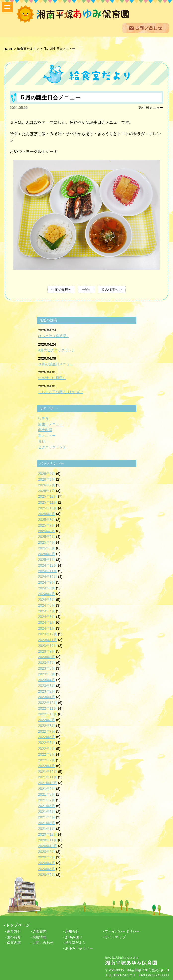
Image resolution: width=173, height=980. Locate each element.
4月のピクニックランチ (57, 350)
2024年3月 (47, 617)
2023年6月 (47, 668)
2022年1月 (47, 766)
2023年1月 (47, 697)
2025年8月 (47, 520)
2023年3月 (47, 686)
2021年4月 (47, 817)
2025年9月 (47, 514)
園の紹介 (14, 937)
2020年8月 (47, 857)
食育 (42, 441)
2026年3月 (47, 479)
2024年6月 (47, 600)
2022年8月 (47, 726)
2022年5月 (47, 743)
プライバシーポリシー (122, 931)
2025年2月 (47, 554)
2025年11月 (48, 502)
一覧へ (86, 290)
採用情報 (39, 937)
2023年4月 (47, 680)
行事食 (43, 418)
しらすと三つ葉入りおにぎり (61, 392)
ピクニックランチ (52, 447)
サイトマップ (115, 937)
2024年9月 (47, 582)
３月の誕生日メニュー (56, 364)
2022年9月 (47, 720)
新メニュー (47, 436)
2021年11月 (48, 777)
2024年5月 (47, 605)
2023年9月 (47, 651)
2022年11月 (48, 708)
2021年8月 (47, 794)
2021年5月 (47, 812)
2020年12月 (48, 834)
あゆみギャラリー (79, 948)
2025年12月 (48, 496)
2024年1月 (47, 628)
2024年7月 (47, 594)
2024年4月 (47, 611)
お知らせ (72, 931)
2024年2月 (47, 622)
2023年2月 (47, 691)
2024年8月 (47, 588)
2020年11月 (48, 840)
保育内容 (14, 943)
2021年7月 (47, 800)
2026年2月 (47, 485)
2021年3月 (47, 823)
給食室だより (75, 943)
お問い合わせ (43, 943)
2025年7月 (47, 525)
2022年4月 (47, 749)
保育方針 (14, 931)
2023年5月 (47, 674)
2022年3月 (47, 754)
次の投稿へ (110, 290)
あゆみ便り (74, 937)
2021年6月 (47, 806)
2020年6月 (47, 869)
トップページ (18, 925)
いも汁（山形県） (52, 378)
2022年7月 (47, 731)
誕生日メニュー (151, 108)
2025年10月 (48, 508)
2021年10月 (48, 783)
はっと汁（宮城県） (54, 336)
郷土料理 (45, 430)
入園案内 (39, 931)
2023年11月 (48, 640)
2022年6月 (47, 737)
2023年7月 (47, 663)
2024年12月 (48, 565)
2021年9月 (47, 789)
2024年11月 (48, 571)
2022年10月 (48, 714)
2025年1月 (47, 560)
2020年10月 (48, 846)
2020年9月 (47, 852)
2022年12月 (48, 703)
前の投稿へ (63, 290)
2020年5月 (47, 875)
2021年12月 (48, 772)
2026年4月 (47, 474)
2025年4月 (47, 542)
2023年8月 (47, 657)
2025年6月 (47, 531)
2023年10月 (48, 646)
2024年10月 (48, 577)
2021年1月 (47, 829)
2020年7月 (47, 863)
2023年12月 (48, 634)
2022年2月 (47, 760)
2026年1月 (47, 491)
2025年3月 (47, 548)
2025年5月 (47, 537)
